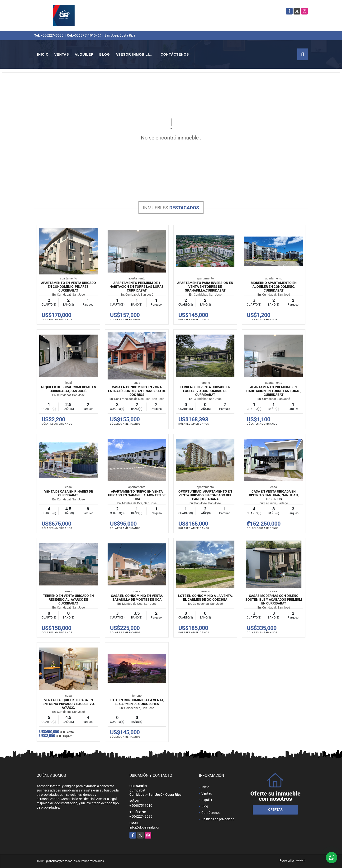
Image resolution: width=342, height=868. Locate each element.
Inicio (43, 54)
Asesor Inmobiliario (137, 54)
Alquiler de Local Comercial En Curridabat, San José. (68, 389)
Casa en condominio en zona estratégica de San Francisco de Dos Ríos (137, 391)
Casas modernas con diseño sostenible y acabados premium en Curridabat (274, 599)
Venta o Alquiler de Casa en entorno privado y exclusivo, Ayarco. (69, 704)
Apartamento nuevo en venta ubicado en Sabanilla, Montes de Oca (137, 495)
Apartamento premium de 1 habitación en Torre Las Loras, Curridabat (137, 287)
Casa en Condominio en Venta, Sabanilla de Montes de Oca (137, 598)
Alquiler (84, 54)
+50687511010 (84, 35)
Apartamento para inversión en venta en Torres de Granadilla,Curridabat (205, 287)
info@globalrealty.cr (144, 827)
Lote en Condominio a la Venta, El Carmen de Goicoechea (205, 598)
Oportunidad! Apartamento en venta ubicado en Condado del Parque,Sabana (205, 495)
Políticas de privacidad (218, 819)
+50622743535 (52, 35)
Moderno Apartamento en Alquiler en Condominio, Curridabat (274, 287)
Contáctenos (175, 54)
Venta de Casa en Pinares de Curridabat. (69, 493)
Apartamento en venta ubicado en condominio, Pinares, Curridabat (69, 287)
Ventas (62, 54)
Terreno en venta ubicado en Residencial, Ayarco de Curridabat (68, 599)
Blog (104, 54)
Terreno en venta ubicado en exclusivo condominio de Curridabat (205, 391)
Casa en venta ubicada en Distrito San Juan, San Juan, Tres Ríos (274, 495)
